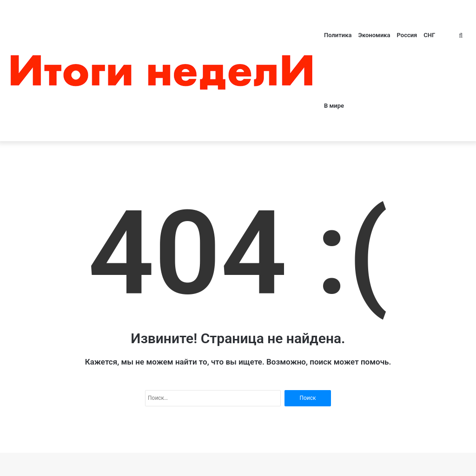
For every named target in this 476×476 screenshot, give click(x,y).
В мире (334, 106)
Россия (407, 35)
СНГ (429, 35)
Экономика (374, 35)
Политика (338, 35)
